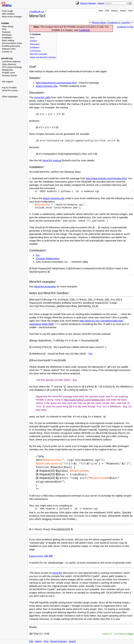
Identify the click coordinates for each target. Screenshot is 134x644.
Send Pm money (10, 90)
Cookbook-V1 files (125, 27)
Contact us (7, 52)
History (114, 11)
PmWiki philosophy (11, 46)
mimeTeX (57, 570)
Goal (32, 38)
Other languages (10, 97)
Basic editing (8, 40)
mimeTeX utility (42, 97)
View (101, 11)
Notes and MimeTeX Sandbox (43, 57)
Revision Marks (99, 23)
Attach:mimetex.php (47, 86)
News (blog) (8, 26)
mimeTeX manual (52, 160)
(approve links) (37, 553)
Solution (34, 41)
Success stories (9, 75)
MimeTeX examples (39, 54)
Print (130, 11)
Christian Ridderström (48, 258)
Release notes (9, 49)
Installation (7, 38)
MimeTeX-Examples (45, 286)
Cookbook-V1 (37, 11)
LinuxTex (126, 23)
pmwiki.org (7, 58)
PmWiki (5, 23)
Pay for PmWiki (9, 88)
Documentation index (12, 43)
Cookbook (84, 30)
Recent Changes (88, 3)
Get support (8, 82)
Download (7, 35)
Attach (123, 11)
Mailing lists (7, 70)
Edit (107, 11)
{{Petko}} (130, 631)
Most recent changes (12, 17)
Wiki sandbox (8, 14)
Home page (7, 11)
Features (6, 32)
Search (101, 3)
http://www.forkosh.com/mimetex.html (56, 83)
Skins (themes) (9, 64)
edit (46, 553)
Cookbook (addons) (11, 61)
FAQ (4, 29)
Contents (36, 34)
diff (50, 553)
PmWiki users (8, 73)
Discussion (35, 44)
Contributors (35, 51)
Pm (38, 255)
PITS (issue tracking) (12, 67)
